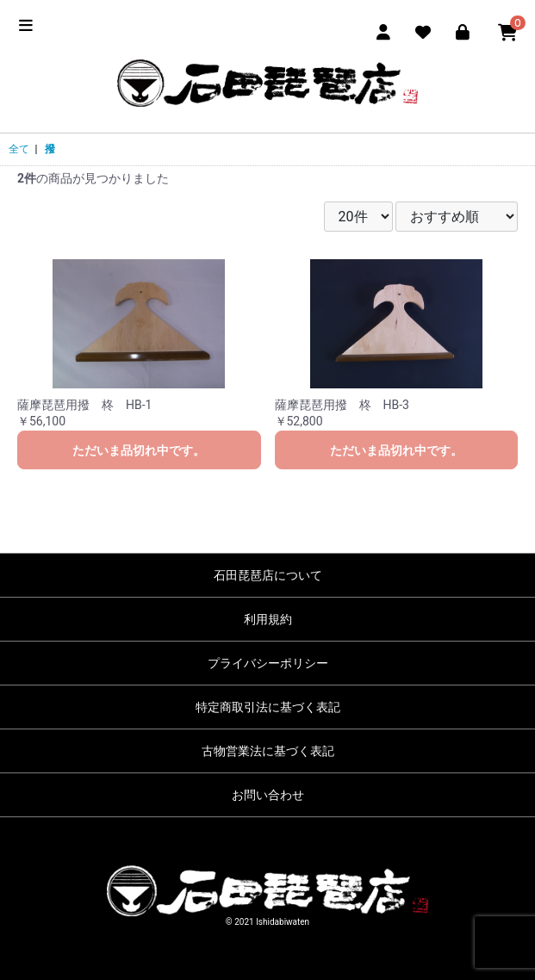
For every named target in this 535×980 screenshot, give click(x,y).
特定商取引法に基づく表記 (268, 707)
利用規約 (268, 619)
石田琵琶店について (268, 575)
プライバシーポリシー (268, 663)
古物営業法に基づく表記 (268, 751)
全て (19, 149)
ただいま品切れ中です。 (139, 450)
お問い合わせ (268, 795)
